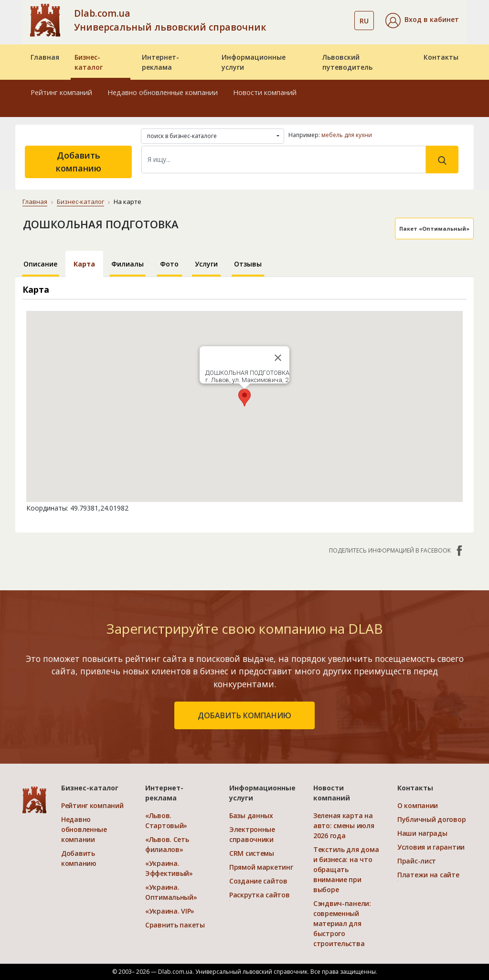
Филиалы (128, 264)
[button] (422, 21)
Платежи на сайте (428, 875)
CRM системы (252, 853)
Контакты (441, 57)
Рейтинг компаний (61, 92)
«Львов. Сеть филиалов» (167, 844)
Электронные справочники (252, 834)
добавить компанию (244, 715)
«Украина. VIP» (170, 911)
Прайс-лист (417, 861)
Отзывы (248, 264)
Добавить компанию (79, 162)
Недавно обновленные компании (163, 92)
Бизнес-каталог (89, 62)
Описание (40, 264)
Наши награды (422, 833)
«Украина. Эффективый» (169, 868)
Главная (45, 57)
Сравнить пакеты (175, 925)
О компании (418, 805)
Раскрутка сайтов (260, 895)
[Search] (284, 160)
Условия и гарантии (431, 847)
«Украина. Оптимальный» (171, 892)
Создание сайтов (258, 881)
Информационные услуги (254, 62)
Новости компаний (265, 92)
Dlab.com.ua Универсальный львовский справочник (170, 20)
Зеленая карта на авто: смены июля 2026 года (344, 826)
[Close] (278, 358)
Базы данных (251, 815)
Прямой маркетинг (261, 867)
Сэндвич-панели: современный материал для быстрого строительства (342, 923)
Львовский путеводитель (347, 62)
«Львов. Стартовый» (166, 820)
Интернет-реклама (160, 62)
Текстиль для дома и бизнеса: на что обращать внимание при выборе (346, 869)
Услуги (206, 264)
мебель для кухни (347, 135)
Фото (169, 264)
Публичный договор (431, 819)
